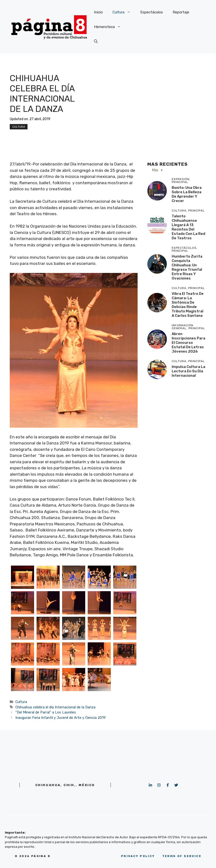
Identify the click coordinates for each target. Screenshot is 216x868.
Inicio (98, 12)
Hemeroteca (110, 27)
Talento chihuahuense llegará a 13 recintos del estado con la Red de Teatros (188, 227)
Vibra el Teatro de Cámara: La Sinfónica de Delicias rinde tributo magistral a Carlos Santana (188, 305)
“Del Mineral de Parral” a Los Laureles (46, 712)
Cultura (124, 12)
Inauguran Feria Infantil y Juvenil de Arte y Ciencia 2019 (61, 718)
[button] (96, 41)
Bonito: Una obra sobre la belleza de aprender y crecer (187, 194)
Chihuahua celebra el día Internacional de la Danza (55, 707)
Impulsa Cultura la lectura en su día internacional (188, 371)
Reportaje (181, 12)
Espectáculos (152, 12)
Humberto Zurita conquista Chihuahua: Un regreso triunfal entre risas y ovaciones (187, 267)
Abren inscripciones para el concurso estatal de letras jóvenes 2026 (188, 343)
